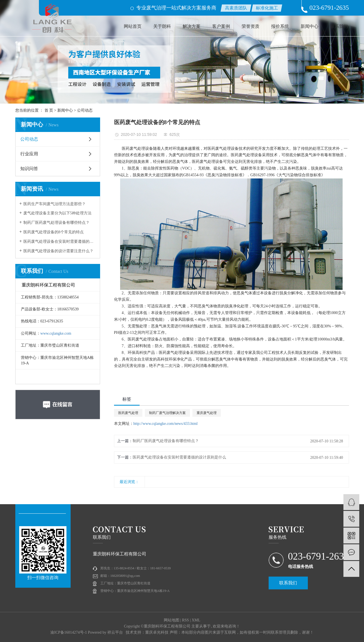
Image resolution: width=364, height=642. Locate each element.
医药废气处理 (128, 413)
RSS (185, 620)
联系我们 (339, 26)
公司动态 (85, 110)
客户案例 (221, 26)
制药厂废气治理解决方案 (167, 413)
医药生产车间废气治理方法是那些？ (55, 204)
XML (196, 620)
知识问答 (29, 169)
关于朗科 (162, 26)
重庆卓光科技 (157, 632)
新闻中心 (309, 26)
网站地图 (172, 620)
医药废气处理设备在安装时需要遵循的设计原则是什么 (60, 242)
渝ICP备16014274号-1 (69, 632)
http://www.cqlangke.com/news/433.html (166, 424)
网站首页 (133, 26)
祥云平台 (115, 632)
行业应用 (29, 154)
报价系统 (280, 26)
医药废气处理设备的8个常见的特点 (54, 232)
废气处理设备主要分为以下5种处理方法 (57, 213)
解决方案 (192, 26)
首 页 (49, 110)
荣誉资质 (251, 26)
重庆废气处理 (207, 413)
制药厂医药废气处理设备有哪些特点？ (56, 223)
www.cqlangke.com (56, 333)
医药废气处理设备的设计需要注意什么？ (58, 251)
